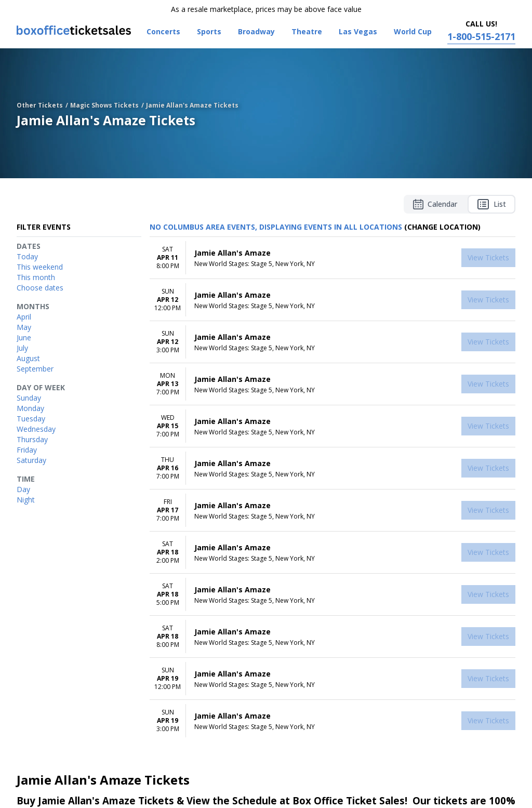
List (491, 204)
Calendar (435, 204)
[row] (332, 258)
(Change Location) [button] (442, 227)
